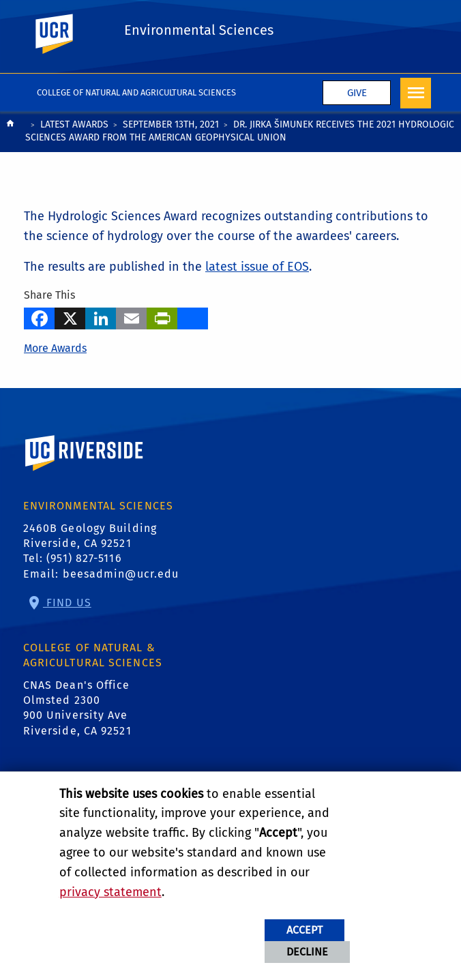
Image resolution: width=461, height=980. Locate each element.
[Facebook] (39, 316)
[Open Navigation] (416, 93)
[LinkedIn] (101, 316)
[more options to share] (193, 316)
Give (357, 93)
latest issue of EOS (257, 267)
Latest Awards (74, 124)
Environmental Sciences (199, 30)
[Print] (162, 316)
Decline (307, 952)
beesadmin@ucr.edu (121, 574)
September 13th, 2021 (171, 124)
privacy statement (110, 892)
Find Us (67, 603)
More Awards (55, 348)
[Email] (131, 316)
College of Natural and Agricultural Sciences (137, 92)
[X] (70, 316)
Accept (304, 930)
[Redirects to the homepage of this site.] (10, 133)
